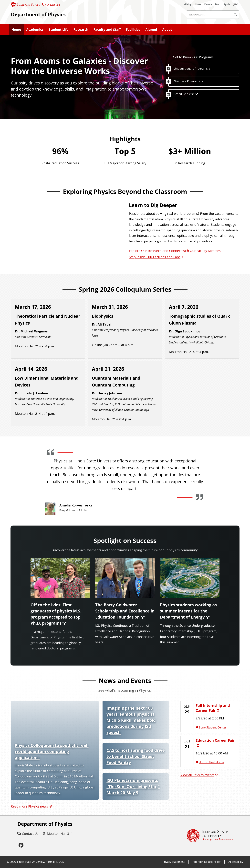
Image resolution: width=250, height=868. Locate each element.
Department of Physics (38, 14)
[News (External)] (198, 4)
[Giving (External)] (188, 4)
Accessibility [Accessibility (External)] (236, 862)
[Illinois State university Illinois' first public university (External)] (210, 836)
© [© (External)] (8, 862)
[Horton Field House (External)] (216, 762)
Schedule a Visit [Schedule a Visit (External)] (184, 94)
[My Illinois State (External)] (236, 4)
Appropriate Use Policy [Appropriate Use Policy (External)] (206, 862)
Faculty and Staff (107, 29)
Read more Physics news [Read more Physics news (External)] (29, 806)
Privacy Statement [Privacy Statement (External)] (174, 862)
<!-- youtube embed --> (66, 233)
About (167, 29)
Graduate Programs (187, 81)
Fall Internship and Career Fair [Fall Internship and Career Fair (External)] (213, 708)
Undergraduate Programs (191, 69)
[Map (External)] (218, 4)
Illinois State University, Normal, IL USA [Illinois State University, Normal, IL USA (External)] (40, 862)
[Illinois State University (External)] (36, 4)
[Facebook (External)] (21, 845)
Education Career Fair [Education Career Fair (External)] (215, 740)
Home (16, 29)
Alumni (151, 29)
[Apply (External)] (227, 4)
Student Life (59, 29)
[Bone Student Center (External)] (216, 727)
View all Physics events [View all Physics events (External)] (197, 775)
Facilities (133, 29)
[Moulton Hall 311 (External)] (57, 834)
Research (81, 29)
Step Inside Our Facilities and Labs (155, 257)
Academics (35, 29)
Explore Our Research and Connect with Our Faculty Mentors (175, 251)
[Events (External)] (208, 4)
